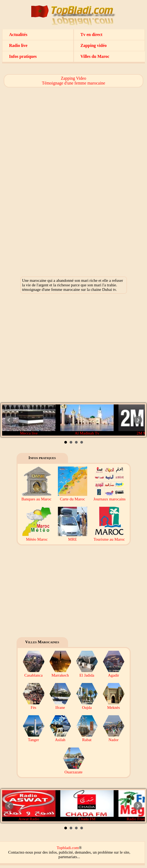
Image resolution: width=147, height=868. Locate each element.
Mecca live (29, 420)
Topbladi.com (68, 848)
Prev (9, 420)
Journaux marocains (109, 497)
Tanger (34, 738)
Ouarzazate (74, 770)
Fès (34, 705)
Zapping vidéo (94, 45)
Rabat (87, 738)
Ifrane (60, 705)
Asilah (60, 738)
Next (138, 420)
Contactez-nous (21, 852)
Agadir (114, 673)
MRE (73, 537)
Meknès (114, 705)
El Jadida (87, 673)
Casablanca (34, 673)
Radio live (18, 45)
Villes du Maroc (95, 56)
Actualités (18, 35)
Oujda (87, 705)
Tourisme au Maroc (109, 537)
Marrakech (60, 673)
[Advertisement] (73, 127)
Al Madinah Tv (87, 420)
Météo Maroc (37, 537)
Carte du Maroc (73, 497)
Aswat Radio (29, 806)
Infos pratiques (23, 56)
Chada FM (87, 806)
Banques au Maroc (36, 497)
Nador (114, 738)
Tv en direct (92, 35)
